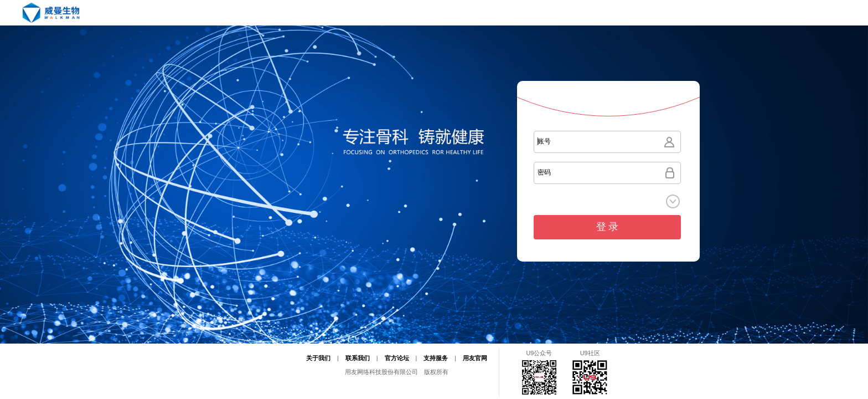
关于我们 (318, 358)
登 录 (608, 227)
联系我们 (358, 358)
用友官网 (475, 358)
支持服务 (436, 358)
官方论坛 (397, 358)
